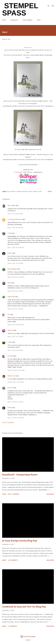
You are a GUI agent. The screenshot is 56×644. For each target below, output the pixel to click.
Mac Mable (11, 205)
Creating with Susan (15, 219)
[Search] (48, 3)
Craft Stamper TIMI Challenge (23, 172)
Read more (50, 494)
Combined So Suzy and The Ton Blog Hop (24, 607)
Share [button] (50, 191)
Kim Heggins (12, 269)
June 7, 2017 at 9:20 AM (15, 228)
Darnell (10, 356)
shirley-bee (11, 376)
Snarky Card (37, 191)
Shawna (10, 330)
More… (39, 20)
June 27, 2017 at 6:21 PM (16, 418)
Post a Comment (8, 422)
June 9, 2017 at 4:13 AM (15, 309)
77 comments (12, 626)
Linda (10, 407)
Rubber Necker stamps (24, 191)
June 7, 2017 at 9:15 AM (15, 214)
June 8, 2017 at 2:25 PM (15, 291)
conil (9, 233)
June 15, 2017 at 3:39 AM (16, 382)
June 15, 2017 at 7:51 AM (15, 402)
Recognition (14, 20)
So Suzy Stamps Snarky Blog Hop (20, 541)
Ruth (9, 283)
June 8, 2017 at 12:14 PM (16, 277)
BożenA (10, 388)
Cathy (10, 342)
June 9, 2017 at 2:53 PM (15, 336)
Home (4, 20)
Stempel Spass (20, 9)
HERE (28, 53)
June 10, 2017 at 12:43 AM (16, 370)
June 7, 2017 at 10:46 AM (16, 247)
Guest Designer (28, 20)
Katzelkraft (12, 191)
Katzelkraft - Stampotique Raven (20, 475)
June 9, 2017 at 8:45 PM (15, 350)
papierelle (11, 297)
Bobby (10, 253)
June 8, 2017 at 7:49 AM (15, 263)
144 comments (13, 560)
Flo (9, 314)
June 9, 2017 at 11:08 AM (16, 325)
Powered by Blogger (28, 636)
